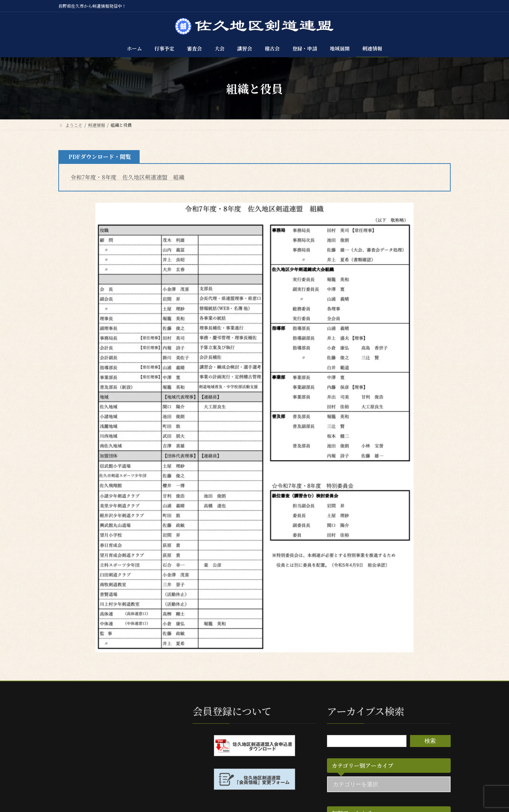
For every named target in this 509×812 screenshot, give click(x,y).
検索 (430, 740)
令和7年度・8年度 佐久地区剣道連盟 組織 (127, 177)
